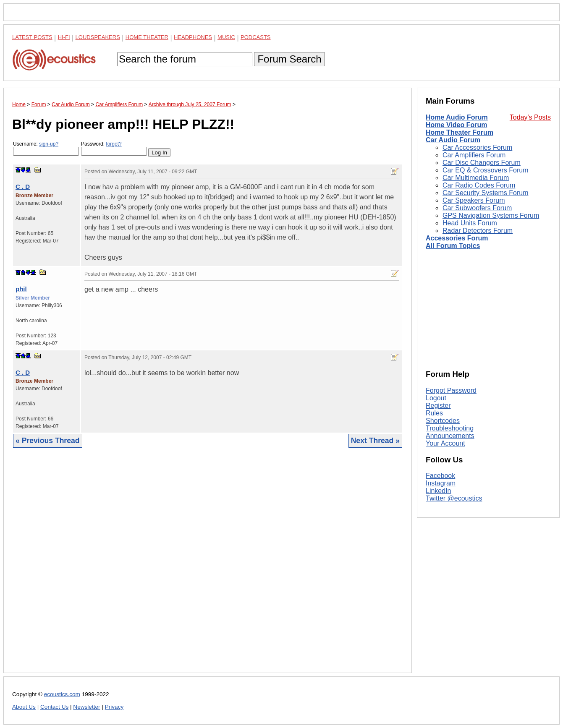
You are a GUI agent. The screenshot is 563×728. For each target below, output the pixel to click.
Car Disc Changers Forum (482, 163)
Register (438, 406)
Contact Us (54, 707)
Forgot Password (451, 390)
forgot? (114, 144)
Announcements (450, 436)
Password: (114, 148)
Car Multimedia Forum (476, 178)
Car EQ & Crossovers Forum (485, 170)
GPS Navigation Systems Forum (491, 215)
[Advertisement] (208, 567)
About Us (24, 707)
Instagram (441, 483)
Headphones (193, 37)
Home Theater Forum (460, 132)
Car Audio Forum (453, 140)
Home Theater (147, 37)
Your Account (445, 443)
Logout (436, 398)
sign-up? (49, 144)
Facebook (440, 476)
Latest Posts (32, 37)
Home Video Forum (456, 125)
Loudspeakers (98, 37)
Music (226, 37)
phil (21, 289)
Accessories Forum (457, 238)
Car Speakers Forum (474, 200)
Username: (46, 148)
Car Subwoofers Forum (477, 208)
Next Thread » (375, 441)
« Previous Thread (48, 441)
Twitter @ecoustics (454, 498)
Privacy (114, 707)
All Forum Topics (453, 246)
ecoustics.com (62, 694)
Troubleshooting (450, 428)
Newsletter (86, 707)
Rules (434, 413)
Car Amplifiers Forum (474, 155)
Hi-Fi (64, 37)
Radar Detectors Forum (478, 231)
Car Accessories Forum (477, 147)
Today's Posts (530, 117)
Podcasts (256, 37)
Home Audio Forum (457, 117)
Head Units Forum (470, 223)
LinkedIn (439, 491)
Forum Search (289, 59)
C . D (23, 187)
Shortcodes (443, 421)
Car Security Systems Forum (485, 193)
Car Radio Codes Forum (479, 185)
